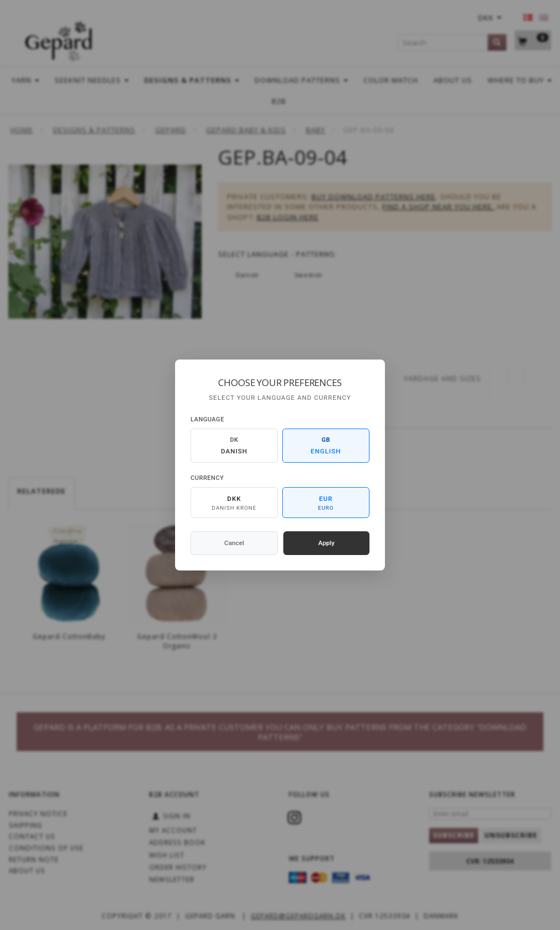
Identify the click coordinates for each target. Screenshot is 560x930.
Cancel (234, 543)
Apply (326, 543)
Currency (207, 478)
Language (207, 419)
